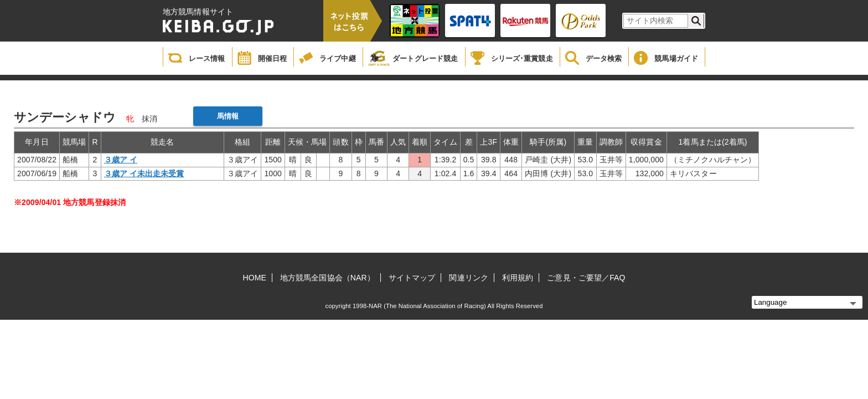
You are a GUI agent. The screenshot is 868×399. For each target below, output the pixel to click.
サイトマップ (412, 278)
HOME (255, 278)
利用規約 (518, 278)
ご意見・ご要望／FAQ (586, 278)
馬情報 (228, 116)
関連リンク (469, 278)
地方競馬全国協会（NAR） (327, 278)
